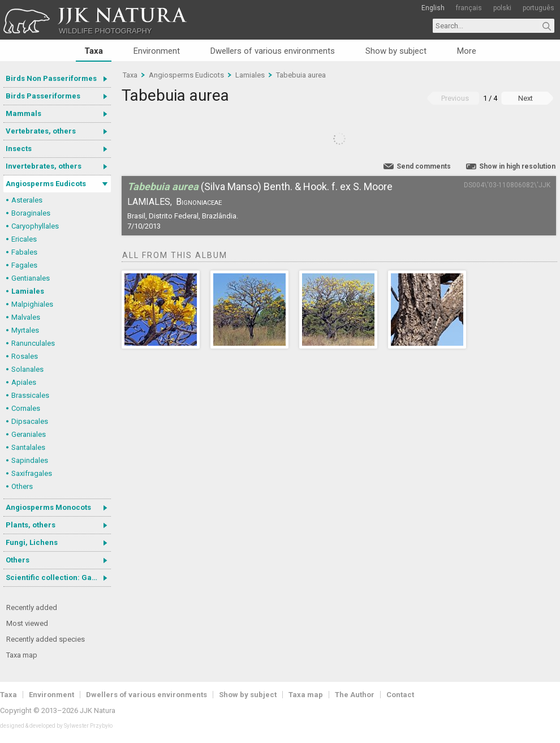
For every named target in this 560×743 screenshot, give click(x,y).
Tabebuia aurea (301, 75)
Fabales (24, 252)
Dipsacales (30, 421)
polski (502, 8)
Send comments (424, 166)
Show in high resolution (517, 166)
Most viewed (27, 623)
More (467, 51)
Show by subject (396, 51)
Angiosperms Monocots (48, 507)
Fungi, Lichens (32, 542)
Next (525, 98)
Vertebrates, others (41, 131)
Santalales (28, 447)
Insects (19, 149)
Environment (157, 51)
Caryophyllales (35, 226)
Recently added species (46, 639)
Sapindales (30, 460)
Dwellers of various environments (273, 51)
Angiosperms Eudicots (46, 184)
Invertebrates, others (44, 166)
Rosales (25, 356)
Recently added (32, 607)
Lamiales (28, 291)
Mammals (23, 113)
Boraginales (31, 213)
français (469, 8)
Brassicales (30, 395)
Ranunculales (33, 343)
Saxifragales (32, 473)
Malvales (26, 317)
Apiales (24, 382)
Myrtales (25, 330)
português (539, 8)
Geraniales (29, 434)
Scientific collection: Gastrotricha (58, 577)
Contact (400, 695)
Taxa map (22, 655)
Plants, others (31, 525)
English (433, 8)
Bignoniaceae (199, 202)
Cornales (26, 408)
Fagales (24, 265)
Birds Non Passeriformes (51, 78)
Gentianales (31, 278)
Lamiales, (150, 202)
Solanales (27, 369)
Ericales (24, 239)
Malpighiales (32, 304)
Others (22, 486)
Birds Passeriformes (43, 96)
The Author (355, 695)
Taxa (94, 51)
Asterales (27, 200)
